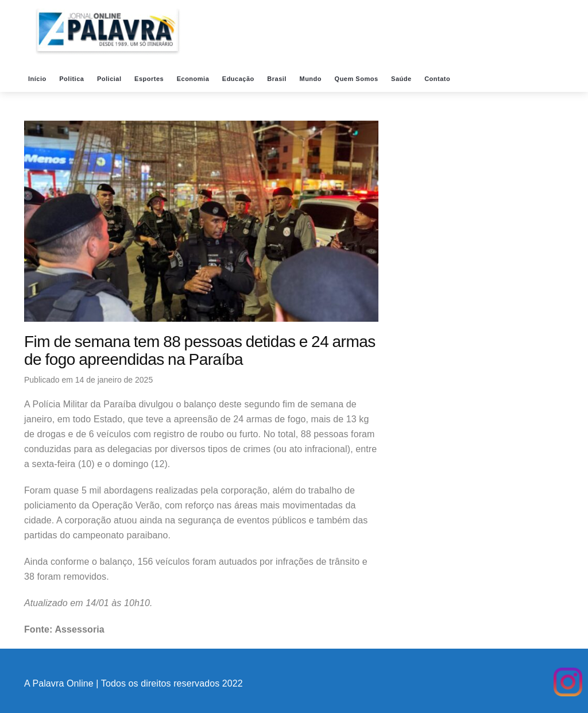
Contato (438, 79)
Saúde (402, 79)
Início (38, 79)
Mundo (311, 79)
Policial (110, 79)
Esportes (150, 79)
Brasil (278, 79)
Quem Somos (357, 79)
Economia (194, 79)
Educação (239, 79)
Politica (73, 79)
